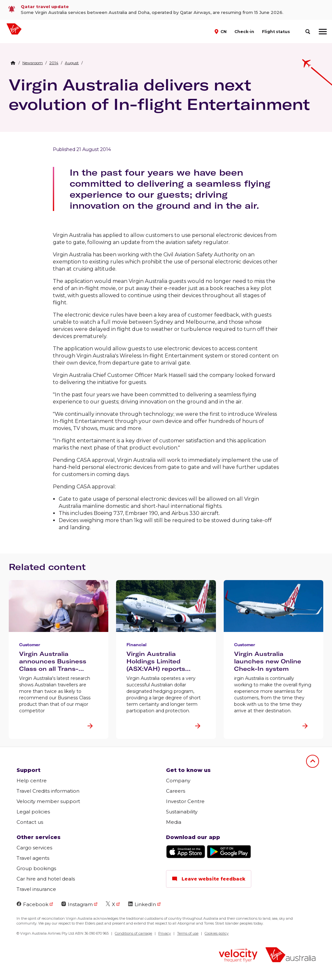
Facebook (32, 904)
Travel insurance (36, 889)
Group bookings (36, 868)
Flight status (276, 32)
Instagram (77, 904)
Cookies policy (217, 933)
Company (178, 781)
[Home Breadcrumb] (13, 63)
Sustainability (182, 812)
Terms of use (188, 933)
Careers (176, 791)
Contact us (30, 822)
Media (174, 822)
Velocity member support (48, 801)
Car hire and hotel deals (46, 879)
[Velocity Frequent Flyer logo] (238, 956)
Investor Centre (185, 801)
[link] (166, 10)
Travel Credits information (48, 791)
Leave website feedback (209, 879)
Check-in (244, 32)
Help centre (32, 781)
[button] (221, 31)
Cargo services (34, 848)
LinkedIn (142, 904)
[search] (308, 32)
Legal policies (33, 812)
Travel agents (33, 858)
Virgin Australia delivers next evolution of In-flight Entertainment (159, 94)
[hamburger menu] (323, 31)
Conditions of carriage (133, 933)
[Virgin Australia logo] (290, 956)
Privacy (165, 933)
